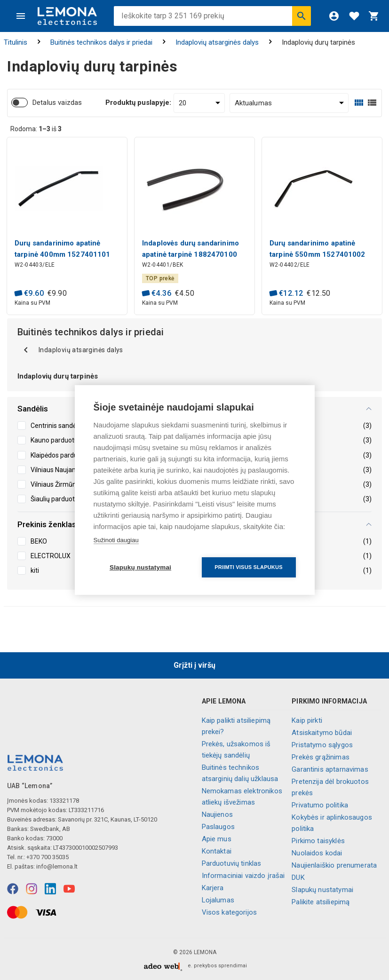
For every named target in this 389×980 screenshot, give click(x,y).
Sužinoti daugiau (116, 540)
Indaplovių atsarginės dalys (217, 42)
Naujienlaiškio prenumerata (334, 865)
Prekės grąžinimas (321, 757)
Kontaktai (217, 851)
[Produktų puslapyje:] (199, 103)
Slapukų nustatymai (322, 890)
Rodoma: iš (36, 129)
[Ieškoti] (302, 16)
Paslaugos (218, 827)
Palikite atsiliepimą (321, 902)
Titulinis (16, 42)
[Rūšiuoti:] (289, 103)
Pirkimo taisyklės (318, 841)
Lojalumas (218, 900)
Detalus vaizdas (57, 103)
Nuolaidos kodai (317, 853)
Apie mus (217, 839)
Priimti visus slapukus (248, 567)
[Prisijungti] (334, 16)
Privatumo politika (320, 805)
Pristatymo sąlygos (322, 745)
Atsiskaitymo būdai (322, 733)
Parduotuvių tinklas (232, 863)
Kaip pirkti (307, 720)
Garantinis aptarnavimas (330, 769)
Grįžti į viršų (194, 665)
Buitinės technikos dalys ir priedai (101, 42)
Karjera (213, 888)
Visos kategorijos (230, 912)
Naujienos (217, 814)
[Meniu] (21, 16)
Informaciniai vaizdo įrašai (243, 876)
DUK (298, 877)
